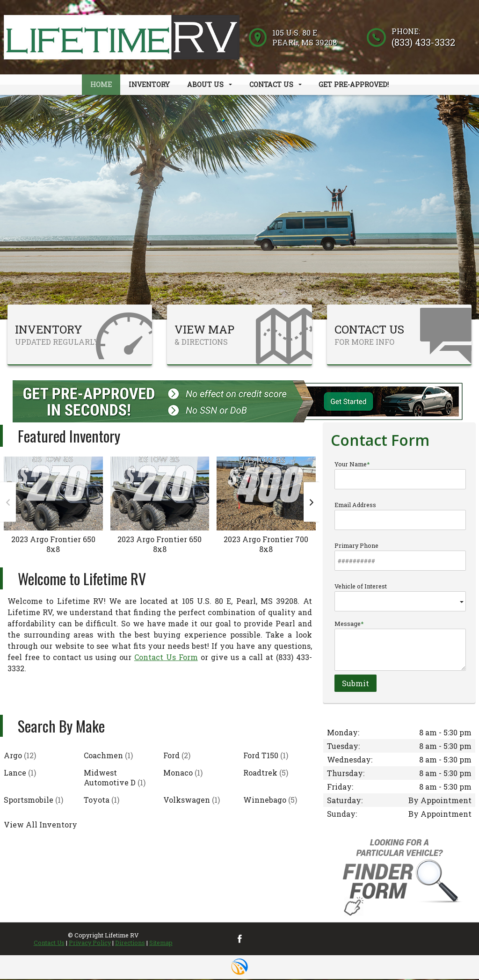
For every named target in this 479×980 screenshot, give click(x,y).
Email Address (400, 516)
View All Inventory (40, 825)
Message (400, 646)
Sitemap (161, 944)
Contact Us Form (166, 658)
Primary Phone (400, 557)
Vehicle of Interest (400, 598)
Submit (356, 684)
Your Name (400, 476)
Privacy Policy (90, 944)
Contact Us (49, 944)
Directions (130, 944)
